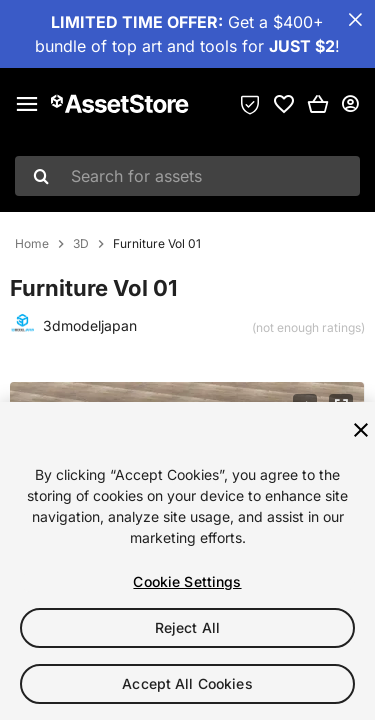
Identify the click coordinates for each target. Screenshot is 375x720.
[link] (284, 104)
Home (32, 244)
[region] (187, 561)
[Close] (361, 430)
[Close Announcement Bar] (355, 20)
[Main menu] (27, 104)
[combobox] (187, 176)
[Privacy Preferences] (250, 104)
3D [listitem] (81, 244)
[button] (318, 104)
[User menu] (350, 104)
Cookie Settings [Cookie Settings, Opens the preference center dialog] (187, 581)
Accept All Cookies (187, 683)
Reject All (187, 627)
